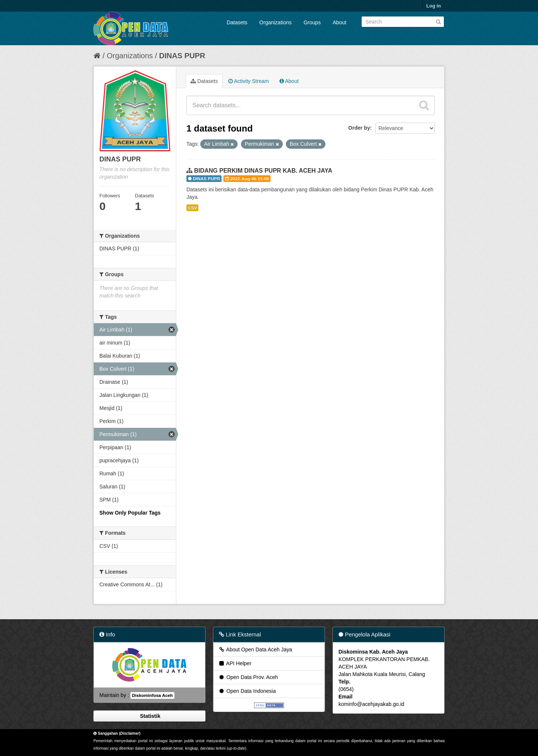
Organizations (275, 22)
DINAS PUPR (182, 56)
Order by (359, 128)
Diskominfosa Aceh (152, 695)
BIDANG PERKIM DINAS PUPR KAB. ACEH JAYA (263, 171)
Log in (434, 6)
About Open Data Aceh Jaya (255, 649)
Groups (312, 22)
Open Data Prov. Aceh (248, 677)
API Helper (235, 663)
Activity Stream (248, 81)
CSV (192, 208)
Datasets (237, 22)
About (339, 22)
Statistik (149, 716)
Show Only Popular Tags (130, 513)
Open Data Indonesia (247, 691)
